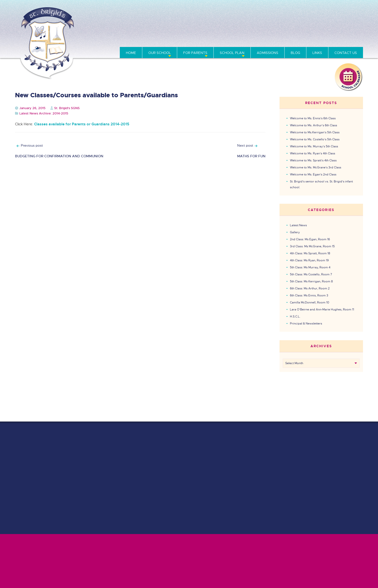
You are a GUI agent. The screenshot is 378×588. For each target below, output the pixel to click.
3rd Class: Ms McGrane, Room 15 (312, 246)
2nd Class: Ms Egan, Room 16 (310, 239)
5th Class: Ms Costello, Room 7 (311, 274)
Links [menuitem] (317, 53)
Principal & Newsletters (306, 324)
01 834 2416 (299, 33)
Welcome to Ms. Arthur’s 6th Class (314, 125)
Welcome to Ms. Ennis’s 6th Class (313, 118)
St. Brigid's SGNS (67, 108)
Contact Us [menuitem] (346, 53)
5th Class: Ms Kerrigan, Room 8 (311, 281)
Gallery (295, 232)
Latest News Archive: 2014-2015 (44, 113)
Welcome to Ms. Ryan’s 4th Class (313, 153)
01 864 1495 (272, 33)
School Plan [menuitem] (232, 53)
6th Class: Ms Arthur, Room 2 (310, 288)
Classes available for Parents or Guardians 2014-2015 (82, 124)
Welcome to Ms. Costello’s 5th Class (315, 139)
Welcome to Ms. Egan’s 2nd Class (313, 174)
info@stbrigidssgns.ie (344, 33)
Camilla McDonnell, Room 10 (310, 302)
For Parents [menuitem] (195, 53)
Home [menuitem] (131, 53)
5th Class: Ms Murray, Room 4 (310, 267)
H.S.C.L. (295, 317)
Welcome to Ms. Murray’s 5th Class (314, 146)
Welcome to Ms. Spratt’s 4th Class (313, 160)
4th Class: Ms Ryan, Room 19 (309, 260)
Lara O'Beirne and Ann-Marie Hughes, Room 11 (322, 309)
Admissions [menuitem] (268, 53)
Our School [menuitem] (160, 53)
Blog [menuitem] (295, 53)
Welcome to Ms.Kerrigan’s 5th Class (315, 132)
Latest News (298, 225)
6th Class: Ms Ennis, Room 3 (309, 295)
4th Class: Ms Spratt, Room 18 (310, 253)
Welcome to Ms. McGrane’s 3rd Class (316, 167)
